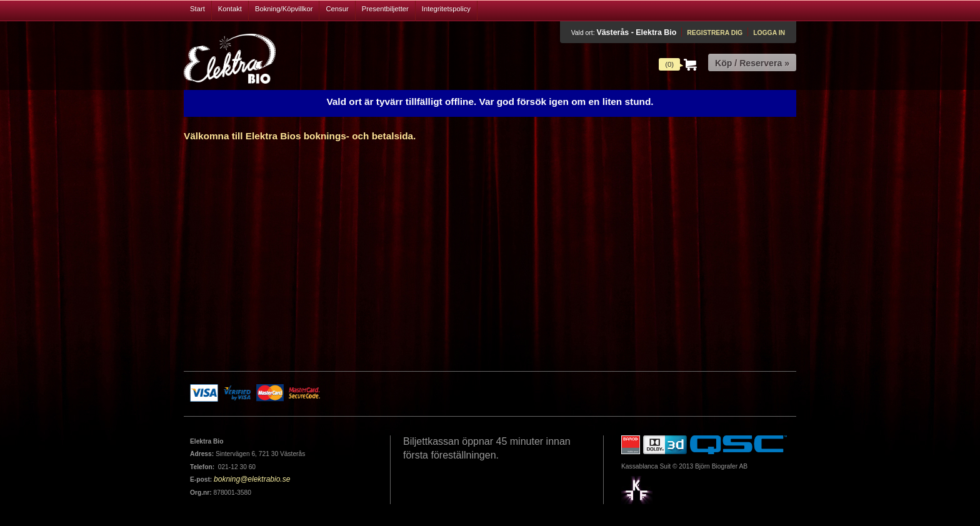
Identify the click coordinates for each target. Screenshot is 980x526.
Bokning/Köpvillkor (284, 9)
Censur (337, 9)
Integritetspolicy (446, 9)
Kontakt (230, 9)
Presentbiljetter (385, 9)
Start (197, 9)
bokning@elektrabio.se (252, 479)
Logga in (769, 33)
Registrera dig (715, 33)
